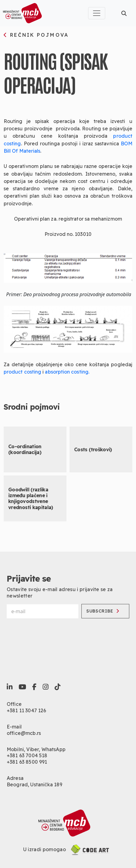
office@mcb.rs (24, 733)
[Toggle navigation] (97, 13)
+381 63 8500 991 (27, 762)
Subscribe (103, 611)
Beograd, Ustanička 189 (35, 784)
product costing (22, 372)
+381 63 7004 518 (27, 755)
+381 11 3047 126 (27, 710)
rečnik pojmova (36, 35)
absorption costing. (67, 372)
